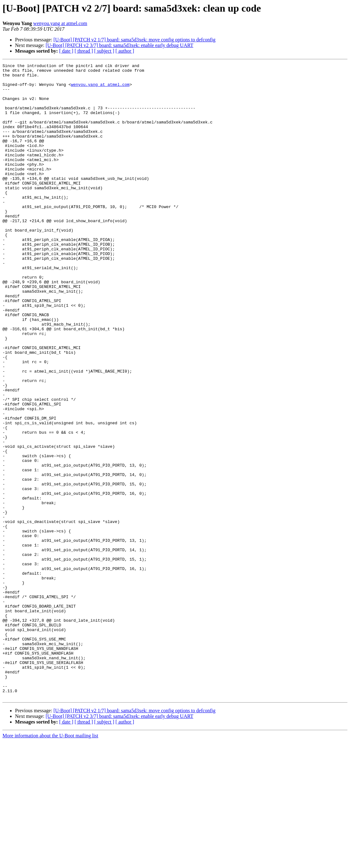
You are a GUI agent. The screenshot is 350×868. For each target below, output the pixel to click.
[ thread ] (84, 51)
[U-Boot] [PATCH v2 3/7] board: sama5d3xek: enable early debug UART (120, 45)
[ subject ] (104, 51)
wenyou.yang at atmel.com (60, 23)
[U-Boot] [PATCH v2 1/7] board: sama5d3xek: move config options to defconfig (135, 40)
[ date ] (66, 51)
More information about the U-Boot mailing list (50, 863)
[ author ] (125, 51)
